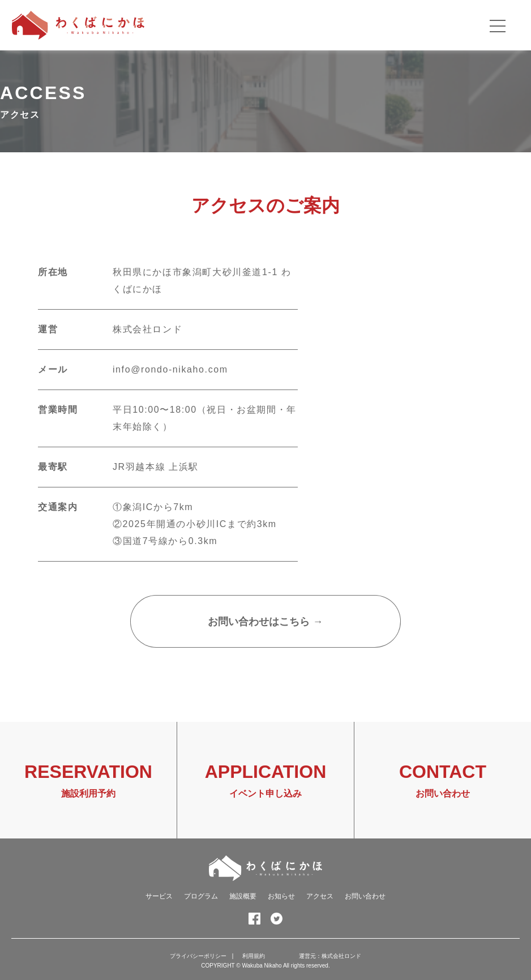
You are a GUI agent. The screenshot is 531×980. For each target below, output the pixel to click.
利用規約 (254, 956)
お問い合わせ (365, 896)
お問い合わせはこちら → (265, 622)
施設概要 (243, 896)
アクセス (320, 896)
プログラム (201, 896)
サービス (159, 896)
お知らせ (281, 896)
